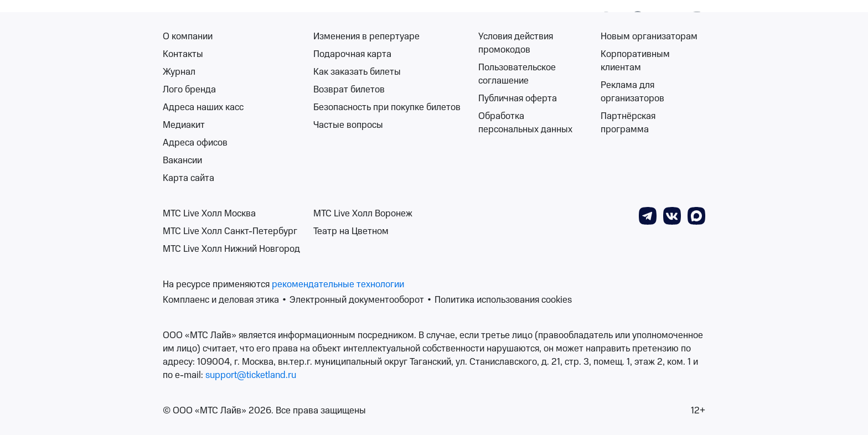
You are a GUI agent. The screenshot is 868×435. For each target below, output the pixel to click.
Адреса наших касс (203, 107)
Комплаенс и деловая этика (221, 300)
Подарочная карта (352, 54)
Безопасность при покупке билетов (387, 107)
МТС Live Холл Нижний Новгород (231, 249)
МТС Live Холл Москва (209, 214)
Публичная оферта (518, 99)
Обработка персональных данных (525, 123)
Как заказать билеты (357, 72)
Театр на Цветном (351, 231)
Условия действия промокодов (516, 43)
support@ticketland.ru (251, 375)
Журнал (179, 72)
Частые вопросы (348, 125)
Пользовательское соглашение (517, 74)
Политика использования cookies (503, 300)
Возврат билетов (349, 90)
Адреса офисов (195, 143)
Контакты (183, 54)
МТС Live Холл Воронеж (363, 214)
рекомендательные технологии (338, 284)
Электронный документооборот (357, 300)
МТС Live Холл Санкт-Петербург (230, 231)
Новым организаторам (649, 37)
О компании (188, 37)
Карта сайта (188, 178)
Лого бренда (189, 90)
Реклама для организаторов (632, 92)
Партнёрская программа (628, 123)
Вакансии (182, 160)
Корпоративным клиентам (635, 61)
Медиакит (184, 125)
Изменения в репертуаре (366, 37)
